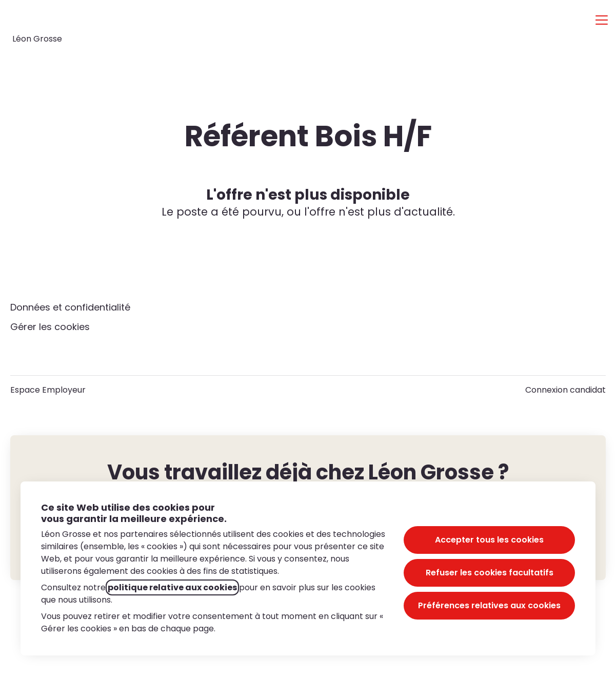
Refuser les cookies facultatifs (490, 573)
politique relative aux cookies (172, 587)
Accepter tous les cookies (489, 540)
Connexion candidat (565, 390)
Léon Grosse (37, 39)
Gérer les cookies (50, 327)
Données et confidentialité (70, 307)
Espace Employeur (48, 390)
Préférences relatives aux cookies (489, 605)
